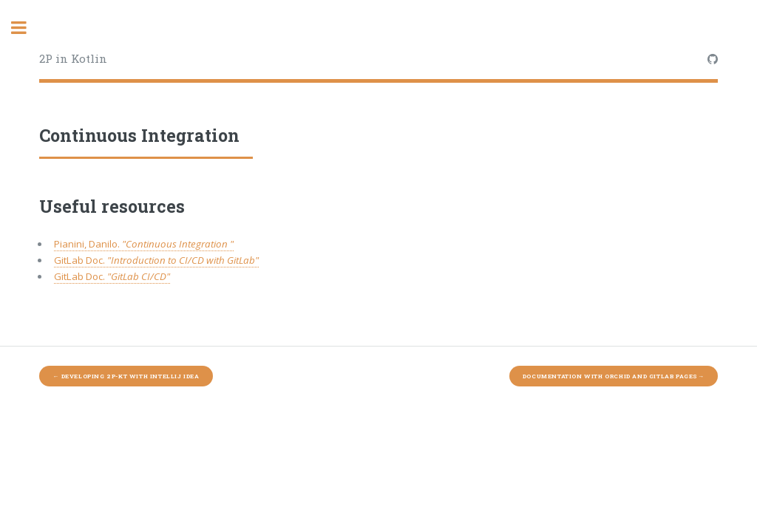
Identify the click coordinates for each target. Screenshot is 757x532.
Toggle (27, 28)
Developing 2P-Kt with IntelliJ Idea (126, 376)
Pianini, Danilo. (144, 244)
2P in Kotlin (73, 58)
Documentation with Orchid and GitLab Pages (614, 376)
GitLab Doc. (156, 260)
